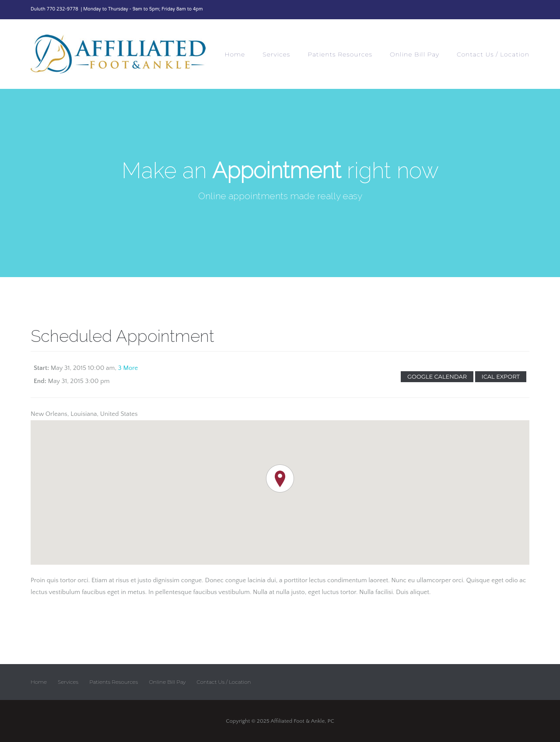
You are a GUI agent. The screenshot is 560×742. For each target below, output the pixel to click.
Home (235, 54)
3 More (128, 368)
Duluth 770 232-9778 (55, 9)
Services (276, 54)
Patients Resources (340, 54)
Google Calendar (437, 376)
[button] (280, 478)
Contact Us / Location (493, 54)
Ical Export (501, 376)
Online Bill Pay (415, 54)
